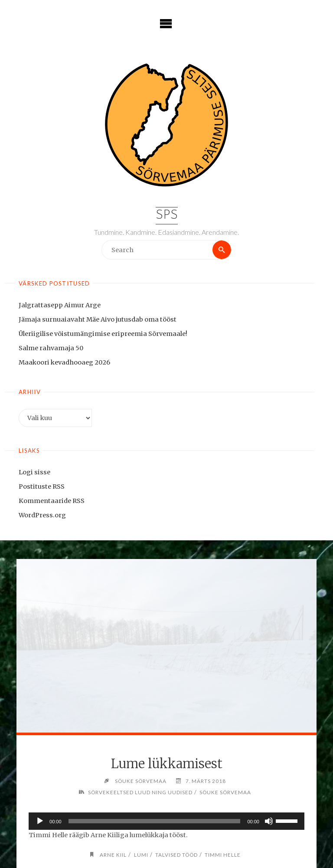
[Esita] (40, 821)
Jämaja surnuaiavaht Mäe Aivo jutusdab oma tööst (98, 319)
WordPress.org (42, 515)
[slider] (155, 821)
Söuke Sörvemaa (225, 792)
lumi (141, 855)
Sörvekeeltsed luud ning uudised (140, 792)
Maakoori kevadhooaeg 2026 (64, 362)
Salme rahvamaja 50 (51, 348)
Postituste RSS (42, 487)
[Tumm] (269, 821)
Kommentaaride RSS (52, 501)
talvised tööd (176, 855)
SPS (167, 215)
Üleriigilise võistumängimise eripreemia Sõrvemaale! (103, 334)
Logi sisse (34, 472)
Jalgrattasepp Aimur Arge (60, 305)
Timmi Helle (223, 855)
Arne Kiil (113, 855)
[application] (166, 821)
